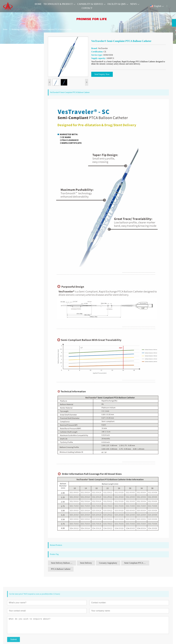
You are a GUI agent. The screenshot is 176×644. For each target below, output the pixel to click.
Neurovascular (12, 58)
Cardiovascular (12, 44)
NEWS (133, 4)
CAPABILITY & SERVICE (90, 4)
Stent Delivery (86, 563)
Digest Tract (11, 62)
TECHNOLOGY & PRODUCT (58, 4)
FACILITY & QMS (117, 4)
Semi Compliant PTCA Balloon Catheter (137, 563)
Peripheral (10, 48)
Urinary (9, 67)
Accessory (10, 72)
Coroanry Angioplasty (108, 563)
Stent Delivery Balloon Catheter (63, 563)
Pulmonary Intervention (16, 53)
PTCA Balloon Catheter (61, 569)
